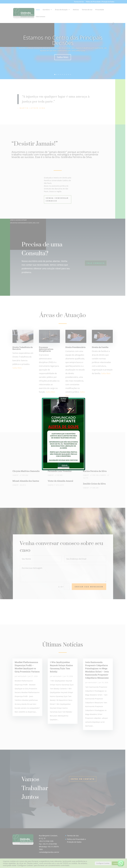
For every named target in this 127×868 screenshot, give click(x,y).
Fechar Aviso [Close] (64, 400)
